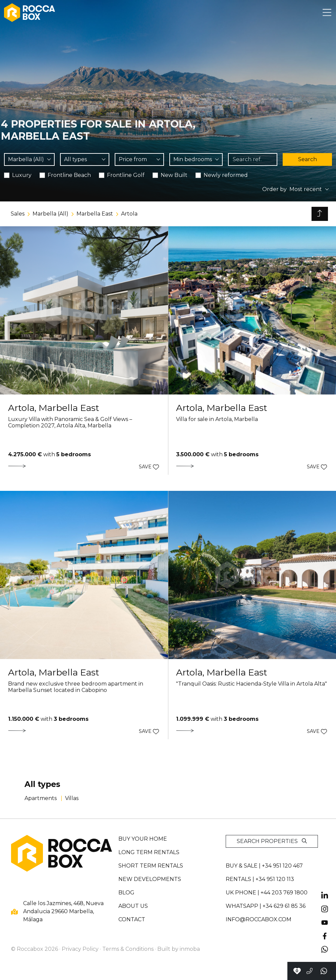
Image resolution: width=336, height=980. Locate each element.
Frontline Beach (69, 175)
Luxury (22, 175)
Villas (72, 798)
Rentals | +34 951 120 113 (260, 879)
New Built (174, 175)
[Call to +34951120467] (310, 971)
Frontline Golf (126, 175)
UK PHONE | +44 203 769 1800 (267, 893)
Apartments (41, 798)
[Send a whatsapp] (324, 971)
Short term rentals (151, 866)
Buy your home (143, 839)
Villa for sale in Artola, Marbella (217, 419)
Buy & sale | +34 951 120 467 (264, 866)
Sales (18, 214)
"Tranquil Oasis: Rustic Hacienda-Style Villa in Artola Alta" (251, 684)
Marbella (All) (50, 214)
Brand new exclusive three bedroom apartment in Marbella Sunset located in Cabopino (76, 687)
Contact (132, 919)
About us (133, 906)
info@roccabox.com (259, 919)
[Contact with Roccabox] (297, 971)
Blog (126, 893)
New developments (150, 879)
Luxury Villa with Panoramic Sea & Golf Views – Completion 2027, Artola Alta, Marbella (70, 422)
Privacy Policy (80, 949)
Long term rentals (149, 852)
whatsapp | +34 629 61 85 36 (266, 906)
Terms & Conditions (128, 949)
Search (307, 159)
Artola (129, 214)
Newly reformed (226, 175)
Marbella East (95, 214)
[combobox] (29, 159)
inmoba (190, 949)
